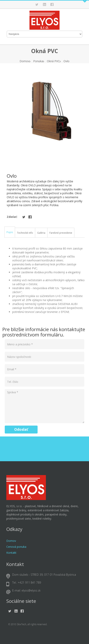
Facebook (52, 5)
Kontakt (11, 553)
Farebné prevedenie (61, 233)
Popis (10, 232)
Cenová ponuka (16, 547)
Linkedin (44, 5)
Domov (24, 61)
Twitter (37, 5)
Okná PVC (53, 61)
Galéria (41, 233)
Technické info (25, 233)
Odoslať (21, 429)
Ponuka (38, 61)
